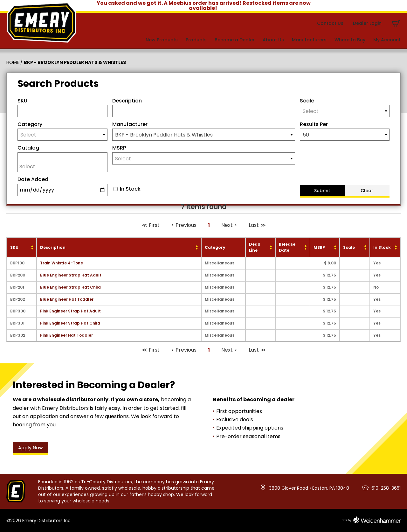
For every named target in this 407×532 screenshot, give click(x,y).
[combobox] (345, 111)
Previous (186, 225)
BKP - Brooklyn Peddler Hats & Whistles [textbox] (164, 135)
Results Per (314, 124)
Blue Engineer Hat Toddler (67, 299)
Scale (307, 101)
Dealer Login (367, 23)
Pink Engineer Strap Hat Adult (70, 311)
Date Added (33, 179)
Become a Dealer (235, 40)
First (154, 225)
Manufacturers (309, 40)
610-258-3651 (386, 488)
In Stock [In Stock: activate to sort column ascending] (382, 247)
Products (196, 40)
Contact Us (330, 23)
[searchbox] (64, 166)
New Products (162, 40)
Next (227, 225)
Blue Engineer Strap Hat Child (70, 287)
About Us (273, 40)
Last (254, 225)
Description (127, 101)
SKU (22, 101)
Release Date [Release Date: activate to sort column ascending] (287, 247)
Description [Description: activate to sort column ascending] (53, 247)
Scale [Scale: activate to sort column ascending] (349, 247)
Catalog (28, 148)
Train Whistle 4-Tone (62, 263)
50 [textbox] (306, 135)
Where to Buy (350, 40)
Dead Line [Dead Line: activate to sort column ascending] (255, 247)
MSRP (119, 148)
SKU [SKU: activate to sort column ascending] (14, 247)
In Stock (130, 189)
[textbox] (345, 111)
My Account (387, 40)
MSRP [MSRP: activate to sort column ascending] (319, 247)
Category (30, 124)
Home (13, 62)
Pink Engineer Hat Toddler (66, 335)
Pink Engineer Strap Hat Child (70, 323)
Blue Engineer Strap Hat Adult (71, 275)
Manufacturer (130, 124)
